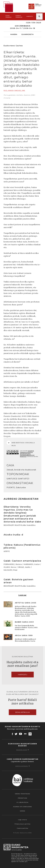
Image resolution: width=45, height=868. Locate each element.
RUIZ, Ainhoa (9, 90)
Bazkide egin (22, 750)
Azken (8, 17)
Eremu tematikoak (23, 794)
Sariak (23, 811)
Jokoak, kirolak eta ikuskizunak (21, 470)
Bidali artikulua (22, 712)
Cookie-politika (22, 828)
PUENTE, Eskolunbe (16, 488)
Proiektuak (22, 798)
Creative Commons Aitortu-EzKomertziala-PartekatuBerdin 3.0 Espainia (27, 454)
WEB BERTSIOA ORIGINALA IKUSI (21, 444)
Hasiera (14, 34)
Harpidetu (30, 16)
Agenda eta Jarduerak (22, 807)
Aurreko (19, 17)
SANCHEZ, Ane (20, 90)
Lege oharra (22, 820)
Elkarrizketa (27, 34)
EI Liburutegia (23, 802)
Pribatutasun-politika (23, 824)
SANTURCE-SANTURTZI (18, 479)
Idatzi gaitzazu (23, 766)
